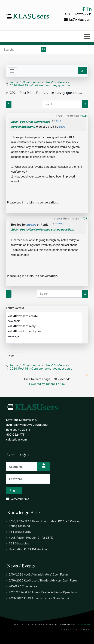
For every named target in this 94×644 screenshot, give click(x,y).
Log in (20, 203)
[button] (87, 36)
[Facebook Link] (83, 10)
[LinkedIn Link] (89, 10)
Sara (58, 121)
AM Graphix (83, 625)
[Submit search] (44, 50)
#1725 (83, 219)
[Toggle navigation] (12, 71)
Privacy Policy (69, 629)
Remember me (20, 499)
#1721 (84, 116)
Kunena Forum (55, 384)
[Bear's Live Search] (21, 50)
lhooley (59, 224)
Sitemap (86, 629)
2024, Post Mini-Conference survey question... (43, 230)
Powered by (37, 384)
